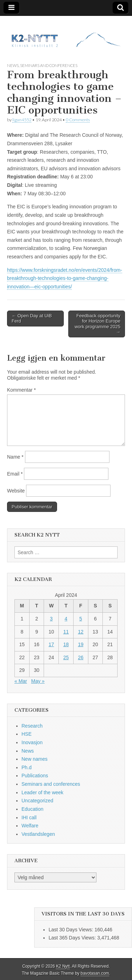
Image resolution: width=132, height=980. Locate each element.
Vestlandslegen (38, 834)
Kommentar (21, 390)
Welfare (30, 826)
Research (32, 726)
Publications (35, 776)
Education (32, 809)
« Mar (21, 681)
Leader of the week (42, 792)
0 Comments (78, 120)
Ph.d (27, 767)
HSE (27, 734)
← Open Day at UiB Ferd (32, 318)
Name (15, 457)
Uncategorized (37, 801)
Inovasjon (32, 742)
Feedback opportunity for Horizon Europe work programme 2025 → (98, 324)
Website (16, 491)
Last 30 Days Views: (71, 930)
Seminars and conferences (49, 65)
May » (38, 681)
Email (15, 474)
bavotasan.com (95, 973)
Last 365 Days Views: (73, 938)
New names (34, 759)
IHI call (29, 817)
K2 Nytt (63, 966)
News (13, 65)
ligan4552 (22, 120)
